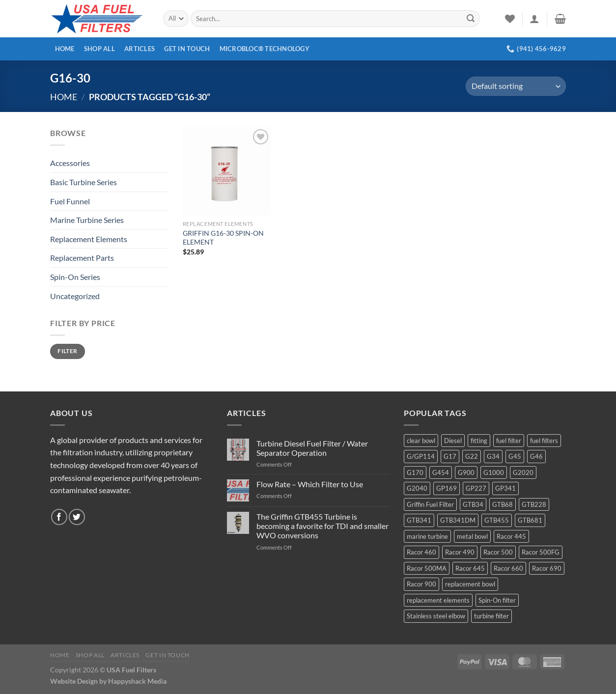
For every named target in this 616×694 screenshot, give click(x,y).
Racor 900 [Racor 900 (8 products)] (421, 584)
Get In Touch (187, 49)
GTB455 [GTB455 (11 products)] (497, 520)
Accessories (70, 163)
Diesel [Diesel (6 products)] (453, 441)
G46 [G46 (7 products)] (536, 456)
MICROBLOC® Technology (265, 49)
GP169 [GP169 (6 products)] (447, 488)
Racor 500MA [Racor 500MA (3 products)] (427, 568)
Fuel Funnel (70, 201)
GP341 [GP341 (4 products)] (505, 488)
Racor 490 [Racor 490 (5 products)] (460, 552)
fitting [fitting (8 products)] (479, 441)
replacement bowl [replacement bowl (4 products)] (470, 584)
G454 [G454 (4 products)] (441, 472)
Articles (140, 49)
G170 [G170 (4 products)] (415, 472)
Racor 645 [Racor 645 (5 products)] (470, 568)
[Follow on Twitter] (77, 517)
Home (65, 49)
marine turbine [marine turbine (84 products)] (427, 536)
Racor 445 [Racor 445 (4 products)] (511, 536)
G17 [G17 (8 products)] (450, 456)
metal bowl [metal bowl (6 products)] (472, 536)
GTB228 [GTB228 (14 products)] (534, 504)
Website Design (74, 681)
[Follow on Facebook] (59, 517)
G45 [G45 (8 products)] (515, 456)
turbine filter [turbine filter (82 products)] (491, 616)
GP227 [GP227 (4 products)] (476, 488)
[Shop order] (516, 86)
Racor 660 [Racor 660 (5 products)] (508, 568)
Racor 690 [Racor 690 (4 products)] (547, 568)
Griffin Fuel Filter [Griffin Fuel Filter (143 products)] (430, 504)
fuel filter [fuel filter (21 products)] (509, 441)
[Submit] (471, 19)
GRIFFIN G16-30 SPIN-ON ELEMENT (223, 238)
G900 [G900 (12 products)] (466, 472)
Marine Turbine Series (87, 220)
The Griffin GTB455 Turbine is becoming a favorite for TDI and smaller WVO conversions (322, 526)
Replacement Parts (82, 258)
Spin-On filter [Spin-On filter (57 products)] (497, 600)
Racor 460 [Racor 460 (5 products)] (421, 552)
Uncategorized (75, 296)
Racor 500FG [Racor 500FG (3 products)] (541, 552)
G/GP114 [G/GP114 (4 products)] (421, 456)
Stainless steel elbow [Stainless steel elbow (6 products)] (436, 616)
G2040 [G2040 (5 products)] (417, 488)
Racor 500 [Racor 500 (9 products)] (498, 552)
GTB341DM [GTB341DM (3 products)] (458, 520)
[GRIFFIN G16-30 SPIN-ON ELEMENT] (227, 171)
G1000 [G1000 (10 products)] (494, 472)
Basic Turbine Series (84, 182)
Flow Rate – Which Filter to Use (310, 484)
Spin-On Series (75, 277)
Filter (67, 351)
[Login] (534, 19)
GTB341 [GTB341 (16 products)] (419, 520)
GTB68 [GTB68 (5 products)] (503, 504)
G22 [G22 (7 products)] (472, 456)
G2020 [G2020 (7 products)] (523, 472)
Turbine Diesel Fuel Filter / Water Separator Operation (312, 448)
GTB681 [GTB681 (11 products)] (530, 520)
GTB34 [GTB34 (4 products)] (473, 504)
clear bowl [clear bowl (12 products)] (421, 441)
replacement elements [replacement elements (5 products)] (438, 600)
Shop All (99, 49)
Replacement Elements (89, 239)
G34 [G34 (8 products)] (493, 456)
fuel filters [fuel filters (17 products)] (544, 441)
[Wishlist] (510, 19)
